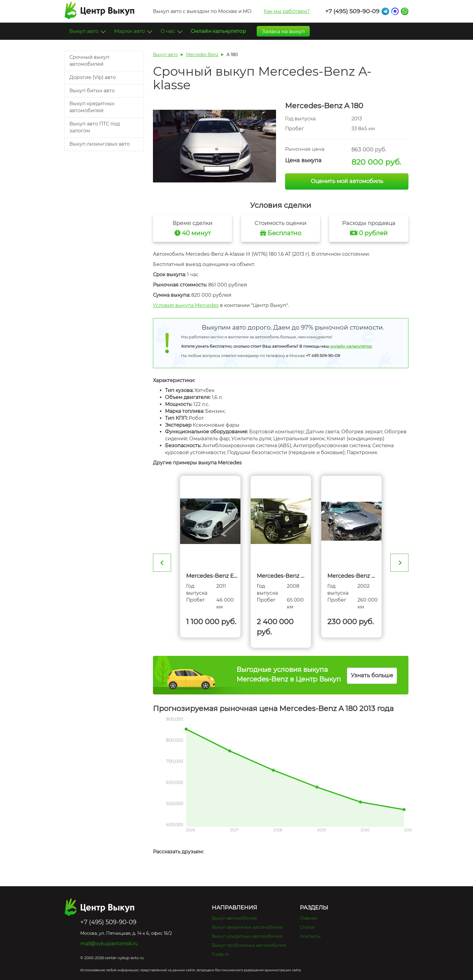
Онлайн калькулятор (218, 31)
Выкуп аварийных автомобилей (247, 927)
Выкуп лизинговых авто (100, 144)
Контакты (310, 936)
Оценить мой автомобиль (347, 181)
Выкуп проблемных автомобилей (249, 945)
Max (395, 11)
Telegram (385, 11)
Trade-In (220, 954)
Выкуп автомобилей (234, 918)
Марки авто (130, 31)
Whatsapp (405, 11)
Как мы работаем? (287, 11)
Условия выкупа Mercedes (186, 305)
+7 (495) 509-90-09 (352, 11)
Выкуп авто (84, 31)
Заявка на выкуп (283, 31)
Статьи (307, 927)
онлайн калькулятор (351, 346)
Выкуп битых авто (92, 91)
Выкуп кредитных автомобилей (247, 936)
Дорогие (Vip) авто (93, 77)
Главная (308, 918)
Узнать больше (372, 675)
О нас (168, 31)
